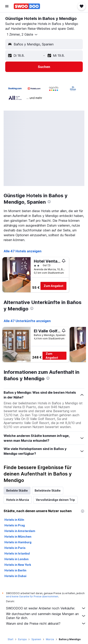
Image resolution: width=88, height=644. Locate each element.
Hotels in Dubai (15, 576)
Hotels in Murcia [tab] (18, 500)
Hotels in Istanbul (17, 553)
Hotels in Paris (15, 548)
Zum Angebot (53, 286)
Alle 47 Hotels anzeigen (23, 251)
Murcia (50, 639)
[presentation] (49, 202)
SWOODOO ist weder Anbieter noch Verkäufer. (46, 608)
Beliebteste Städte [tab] (48, 490)
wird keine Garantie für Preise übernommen (32, 596)
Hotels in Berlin (15, 570)
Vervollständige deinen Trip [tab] (55, 500)
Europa (22, 639)
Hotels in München (18, 537)
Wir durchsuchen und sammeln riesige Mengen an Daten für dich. (46, 616)
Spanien (36, 639)
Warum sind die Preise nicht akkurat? (46, 623)
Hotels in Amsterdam (20, 531)
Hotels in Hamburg (18, 542)
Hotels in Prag (15, 525)
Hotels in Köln (14, 520)
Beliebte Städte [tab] (17, 490)
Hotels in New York (18, 565)
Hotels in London (17, 559)
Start (10, 639)
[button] (7, 6)
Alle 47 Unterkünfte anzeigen (27, 321)
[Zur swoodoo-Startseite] (27, 6)
